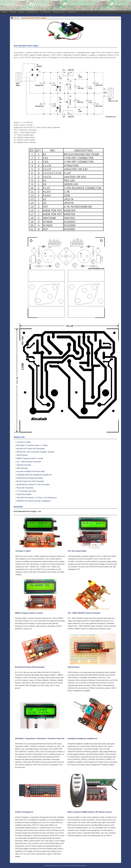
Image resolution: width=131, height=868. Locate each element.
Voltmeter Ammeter (24, 465)
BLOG (21, 12)
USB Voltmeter (22, 468)
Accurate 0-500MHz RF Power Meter (31, 471)
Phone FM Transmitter (25, 488)
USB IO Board (22, 455)
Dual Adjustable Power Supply (34, 18)
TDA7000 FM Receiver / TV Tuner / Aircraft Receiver (37, 498)
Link (39, 511)
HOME (4, 12)
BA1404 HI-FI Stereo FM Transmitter (31, 449)
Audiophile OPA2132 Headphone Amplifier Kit (34, 475)
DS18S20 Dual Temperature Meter (30, 478)
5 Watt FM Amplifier (24, 494)
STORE (13, 12)
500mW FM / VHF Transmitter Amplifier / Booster (35, 452)
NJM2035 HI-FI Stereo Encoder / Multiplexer (34, 501)
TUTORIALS (46, 12)
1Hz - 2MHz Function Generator (29, 462)
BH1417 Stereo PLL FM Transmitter (30, 481)
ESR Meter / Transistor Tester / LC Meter (32, 445)
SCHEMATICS (32, 12)
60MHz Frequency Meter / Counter (30, 458)
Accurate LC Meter (24, 442)
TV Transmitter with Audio (26, 491)
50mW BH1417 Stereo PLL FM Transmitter (33, 485)
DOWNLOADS (59, 12)
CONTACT (72, 12)
